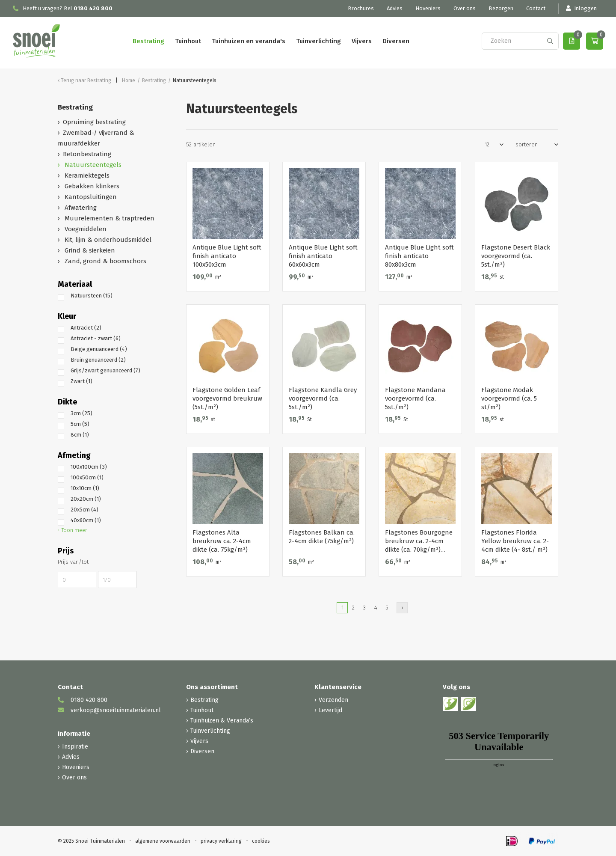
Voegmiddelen (85, 229)
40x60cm (86, 520)
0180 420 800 (93, 8)
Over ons (465, 8)
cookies (261, 841)
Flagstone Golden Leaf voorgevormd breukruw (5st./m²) (227, 398)
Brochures (361, 8)
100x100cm (89, 467)
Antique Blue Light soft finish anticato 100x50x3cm (227, 256)
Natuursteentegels (92, 165)
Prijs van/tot (73, 562)
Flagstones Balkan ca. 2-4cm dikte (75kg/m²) (322, 537)
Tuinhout (188, 41)
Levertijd (330, 710)
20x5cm (84, 510)
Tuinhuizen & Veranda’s (222, 721)
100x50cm (87, 477)
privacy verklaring (221, 841)
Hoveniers (428, 8)
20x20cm (86, 499)
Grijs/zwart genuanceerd (105, 370)
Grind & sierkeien (89, 250)
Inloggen (581, 8)
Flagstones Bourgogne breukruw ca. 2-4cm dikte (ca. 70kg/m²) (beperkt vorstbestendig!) (419, 541)
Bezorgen (501, 8)
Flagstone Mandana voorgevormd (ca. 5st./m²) (415, 398)
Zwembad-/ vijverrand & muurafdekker (96, 138)
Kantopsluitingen (90, 197)
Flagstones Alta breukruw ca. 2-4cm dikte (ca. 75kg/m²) (222, 541)
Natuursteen (92, 296)
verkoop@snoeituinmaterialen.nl (109, 710)
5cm (80, 424)
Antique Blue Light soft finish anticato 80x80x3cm (419, 256)
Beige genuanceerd (99, 349)
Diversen (396, 41)
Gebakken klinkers (91, 186)
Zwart (81, 381)
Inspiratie (75, 747)
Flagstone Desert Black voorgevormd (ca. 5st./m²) (516, 256)
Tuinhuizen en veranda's (249, 41)
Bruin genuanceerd (98, 360)
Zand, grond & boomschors (105, 261)
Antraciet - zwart (96, 338)
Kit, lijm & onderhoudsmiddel (107, 240)
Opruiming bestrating (94, 122)
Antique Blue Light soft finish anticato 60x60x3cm (323, 256)
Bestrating (148, 41)
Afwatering (80, 208)
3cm (81, 413)
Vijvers (362, 41)
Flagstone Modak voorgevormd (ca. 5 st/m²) (509, 398)
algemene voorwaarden (163, 841)
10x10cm (85, 488)
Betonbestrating (87, 154)
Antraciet (86, 328)
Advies (395, 8)
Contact (536, 8)
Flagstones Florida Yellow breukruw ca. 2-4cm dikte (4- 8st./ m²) (515, 541)
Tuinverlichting (318, 41)
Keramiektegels (86, 175)
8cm (80, 435)
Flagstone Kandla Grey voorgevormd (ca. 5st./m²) (323, 398)
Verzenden (333, 700)
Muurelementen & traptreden (109, 218)
